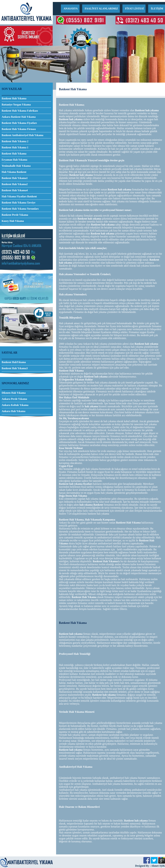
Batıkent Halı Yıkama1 (15, 178)
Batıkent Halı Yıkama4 (15, 190)
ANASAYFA (71, 9)
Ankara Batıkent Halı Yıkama (19, 117)
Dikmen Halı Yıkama (14, 393)
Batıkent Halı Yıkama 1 (15, 147)
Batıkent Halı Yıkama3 (15, 368)
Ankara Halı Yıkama (13, 411)
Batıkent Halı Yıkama (14, 98)
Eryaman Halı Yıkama (14, 160)
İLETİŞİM (157, 9)
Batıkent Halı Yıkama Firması (19, 129)
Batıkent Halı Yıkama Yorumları (20, 209)
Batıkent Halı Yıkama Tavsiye (18, 203)
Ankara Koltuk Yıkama (15, 405)
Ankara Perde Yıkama (14, 399)
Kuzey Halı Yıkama (13, 221)
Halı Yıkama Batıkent (14, 172)
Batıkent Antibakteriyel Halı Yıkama (22, 135)
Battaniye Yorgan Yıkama (16, 105)
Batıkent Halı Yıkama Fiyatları (19, 123)
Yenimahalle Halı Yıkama (16, 166)
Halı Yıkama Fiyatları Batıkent (19, 196)
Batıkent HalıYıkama (14, 362)
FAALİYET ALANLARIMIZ (101, 9)
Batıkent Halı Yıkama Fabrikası (20, 111)
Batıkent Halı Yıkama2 (15, 184)
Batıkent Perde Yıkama (15, 215)
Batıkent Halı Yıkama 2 (15, 141)
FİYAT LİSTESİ (134, 9)
